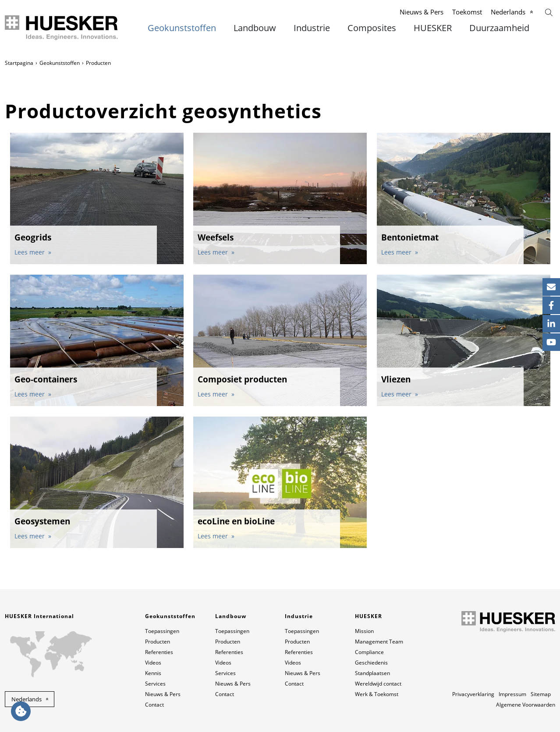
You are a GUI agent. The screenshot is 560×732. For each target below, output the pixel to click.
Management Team (379, 642)
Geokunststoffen (182, 28)
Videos (153, 663)
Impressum (512, 694)
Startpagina (19, 63)
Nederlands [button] (27, 699)
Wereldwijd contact (378, 684)
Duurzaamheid (499, 28)
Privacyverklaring (473, 694)
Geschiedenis (371, 663)
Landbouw (255, 28)
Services (155, 684)
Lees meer (30, 252)
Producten (158, 642)
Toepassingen (162, 631)
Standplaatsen (372, 673)
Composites (372, 28)
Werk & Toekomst (377, 694)
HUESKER (433, 28)
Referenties (159, 652)
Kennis (153, 673)
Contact (154, 705)
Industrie (312, 28)
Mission (364, 631)
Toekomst (467, 12)
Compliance (369, 652)
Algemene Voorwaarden (526, 705)
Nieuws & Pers (422, 12)
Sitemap (541, 694)
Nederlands (508, 12)
